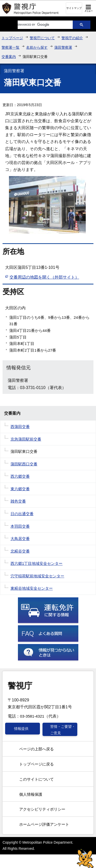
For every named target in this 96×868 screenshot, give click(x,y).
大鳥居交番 (20, 539)
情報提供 (21, 729)
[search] (41, 25)
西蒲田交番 (20, 427)
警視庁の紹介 (72, 38)
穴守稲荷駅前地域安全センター (37, 576)
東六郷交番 (20, 489)
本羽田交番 (20, 526)
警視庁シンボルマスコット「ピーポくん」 (85, 858)
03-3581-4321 (32, 716)
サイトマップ (74, 8)
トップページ (12, 38)
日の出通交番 (22, 514)
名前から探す (37, 47)
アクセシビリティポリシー (42, 809)
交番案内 (9, 57)
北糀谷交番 (20, 551)
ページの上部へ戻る (36, 749)
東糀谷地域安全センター (32, 588)
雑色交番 (18, 501)
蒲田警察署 (63, 47)
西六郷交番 (20, 476)
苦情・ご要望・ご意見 (63, 730)
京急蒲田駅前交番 (26, 439)
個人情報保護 (31, 794)
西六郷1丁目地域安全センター (36, 563)
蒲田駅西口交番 (24, 464)
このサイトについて (36, 779)
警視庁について (42, 38)
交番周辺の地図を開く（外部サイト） (44, 277)
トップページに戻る (36, 764)
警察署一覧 (10, 47)
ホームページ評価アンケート (44, 824)
